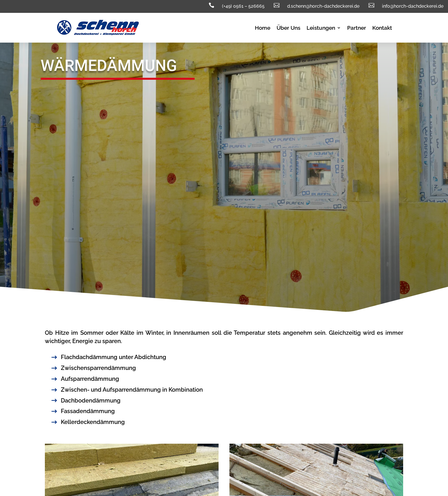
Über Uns (288, 28)
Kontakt (382, 28)
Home (263, 28)
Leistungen (321, 28)
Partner (357, 28)
